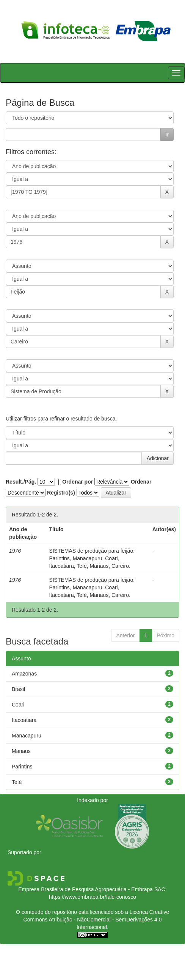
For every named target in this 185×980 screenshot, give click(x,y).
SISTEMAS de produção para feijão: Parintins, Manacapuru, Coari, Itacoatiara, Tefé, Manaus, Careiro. (92, 558)
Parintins (22, 767)
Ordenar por (78, 482)
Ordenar (141, 482)
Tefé (17, 782)
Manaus (21, 751)
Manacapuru (27, 736)
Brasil (18, 689)
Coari (18, 705)
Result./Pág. (21, 482)
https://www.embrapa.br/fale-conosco (92, 897)
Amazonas (24, 674)
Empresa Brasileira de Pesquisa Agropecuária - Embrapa (85, 889)
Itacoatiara (24, 720)
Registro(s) (61, 493)
